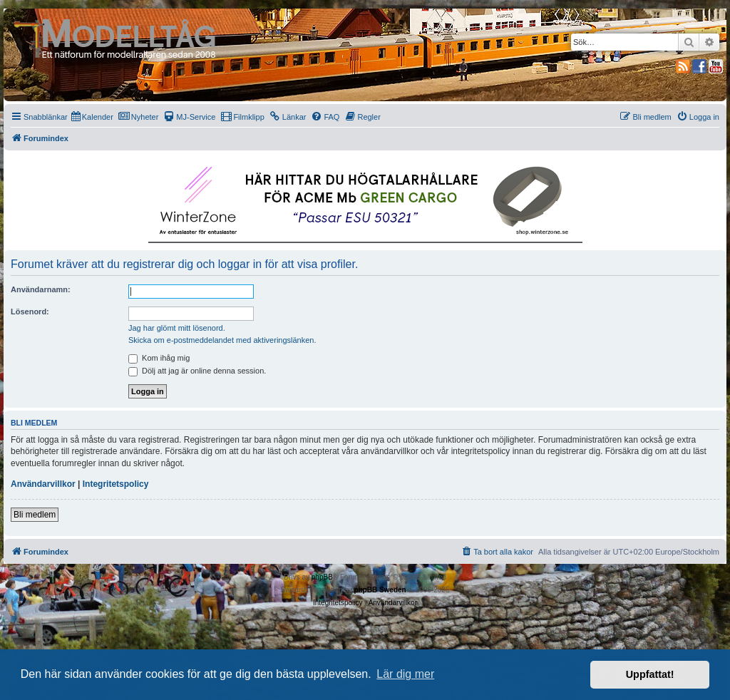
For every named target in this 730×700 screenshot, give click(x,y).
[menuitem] (92, 117)
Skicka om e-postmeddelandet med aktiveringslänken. (222, 340)
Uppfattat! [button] (650, 674)
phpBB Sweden (380, 590)
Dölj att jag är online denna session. (197, 371)
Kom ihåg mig (159, 358)
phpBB (322, 577)
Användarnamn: (41, 289)
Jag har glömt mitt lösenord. (177, 328)
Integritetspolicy (116, 484)
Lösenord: (30, 312)
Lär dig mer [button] (405, 674)
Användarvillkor (43, 484)
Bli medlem (35, 515)
